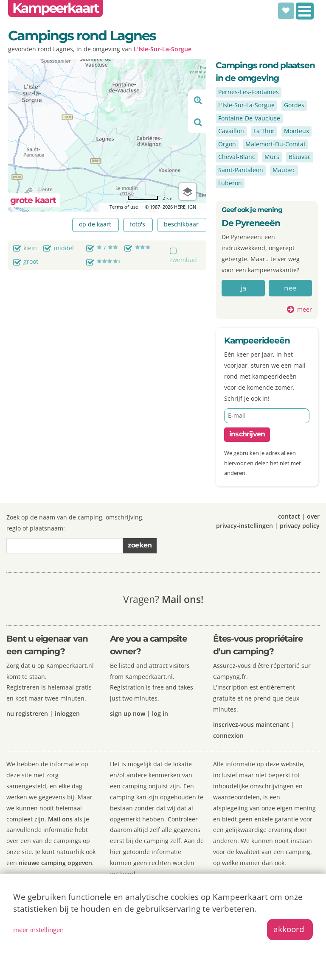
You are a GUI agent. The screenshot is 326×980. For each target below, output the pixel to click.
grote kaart (33, 200)
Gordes (294, 105)
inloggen (67, 713)
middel (64, 248)
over (313, 516)
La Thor (264, 131)
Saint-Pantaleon (241, 170)
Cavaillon (231, 131)
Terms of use (124, 207)
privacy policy (300, 526)
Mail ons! (183, 599)
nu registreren (27, 713)
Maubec (284, 170)
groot (31, 261)
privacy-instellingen (244, 526)
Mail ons (60, 819)
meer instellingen (38, 930)
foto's (138, 224)
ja (243, 288)
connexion (228, 736)
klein (30, 248)
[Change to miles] (150, 198)
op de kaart (95, 224)
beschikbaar (181, 224)
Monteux (296, 131)
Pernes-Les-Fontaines (249, 92)
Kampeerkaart (55, 8)
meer (305, 309)
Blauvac (300, 157)
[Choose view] (188, 192)
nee (290, 288)
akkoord (289, 929)
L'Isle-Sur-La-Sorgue (163, 49)
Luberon (230, 183)
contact (289, 516)
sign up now (128, 713)
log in (160, 713)
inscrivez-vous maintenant (251, 725)
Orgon (227, 144)
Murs (272, 157)
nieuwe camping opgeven (55, 863)
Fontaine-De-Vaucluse (249, 118)
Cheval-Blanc (237, 157)
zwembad (183, 260)
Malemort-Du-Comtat (275, 144)
